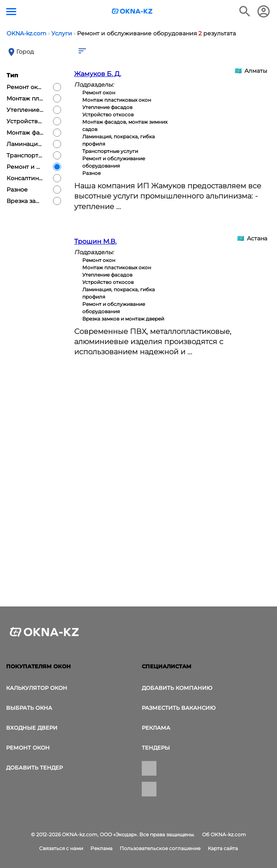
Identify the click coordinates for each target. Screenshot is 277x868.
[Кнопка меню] (11, 12)
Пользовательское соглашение (160, 848)
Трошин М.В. (95, 241)
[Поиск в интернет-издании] (245, 11)
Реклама (156, 728)
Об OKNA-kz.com (224, 834)
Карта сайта (223, 848)
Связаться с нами (61, 848)
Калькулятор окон (37, 688)
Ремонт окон (28, 748)
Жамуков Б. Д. (98, 74)
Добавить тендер (34, 768)
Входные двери (32, 728)
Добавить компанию (177, 688)
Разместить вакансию (179, 708)
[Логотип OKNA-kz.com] (132, 11)
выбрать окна (29, 708)
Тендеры (156, 748)
